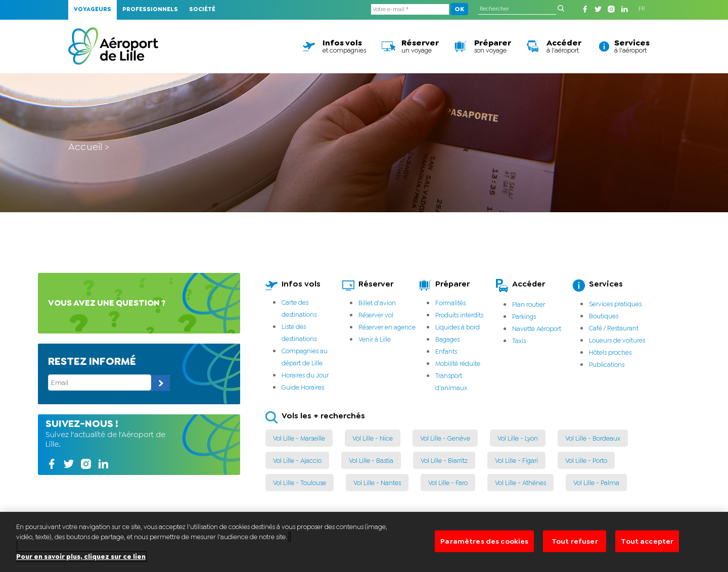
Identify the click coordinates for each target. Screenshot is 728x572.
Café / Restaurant (614, 328)
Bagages (447, 339)
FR (642, 9)
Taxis (519, 341)
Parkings (524, 317)
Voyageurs (93, 9)
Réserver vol (376, 315)
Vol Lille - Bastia (371, 461)
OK (459, 9)
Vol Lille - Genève (445, 438)
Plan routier (529, 304)
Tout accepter (647, 551)
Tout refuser (575, 551)
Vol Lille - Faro (448, 483)
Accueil (85, 147)
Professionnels (150, 9)
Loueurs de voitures (617, 340)
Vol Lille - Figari (516, 461)
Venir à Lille (375, 339)
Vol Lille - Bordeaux (593, 438)
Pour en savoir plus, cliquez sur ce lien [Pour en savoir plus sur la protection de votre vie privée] (81, 566)
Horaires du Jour (305, 375)
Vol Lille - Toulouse (300, 483)
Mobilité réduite (458, 364)
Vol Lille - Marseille (299, 438)
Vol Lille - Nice (373, 438)
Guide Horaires (303, 387)
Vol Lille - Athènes (520, 483)
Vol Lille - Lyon (518, 438)
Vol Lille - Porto (586, 461)
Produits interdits (459, 315)
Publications (607, 365)
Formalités (450, 303)
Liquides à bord (458, 327)
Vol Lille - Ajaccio (297, 461)
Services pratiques (615, 304)
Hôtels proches (610, 352)
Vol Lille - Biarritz (444, 461)
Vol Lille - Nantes (377, 483)
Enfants (446, 351)
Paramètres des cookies (484, 551)
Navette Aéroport (537, 329)
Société (202, 9)
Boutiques (604, 316)
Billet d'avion (377, 303)
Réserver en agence (387, 327)
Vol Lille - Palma (596, 483)
